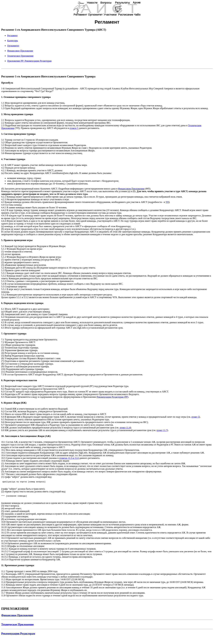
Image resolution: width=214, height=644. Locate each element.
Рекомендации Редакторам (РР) (112, 397)
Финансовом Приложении (131, 189)
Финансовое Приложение (20, 51)
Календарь (13, 41)
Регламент (12, 35)
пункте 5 (74, 128)
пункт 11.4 (125, 428)
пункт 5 (195, 417)
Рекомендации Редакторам (18, 634)
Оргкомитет (13, 46)
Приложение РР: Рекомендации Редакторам (29, 61)
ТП (167, 202)
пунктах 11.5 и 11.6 (69, 458)
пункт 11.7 (162, 430)
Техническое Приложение (20, 56)
